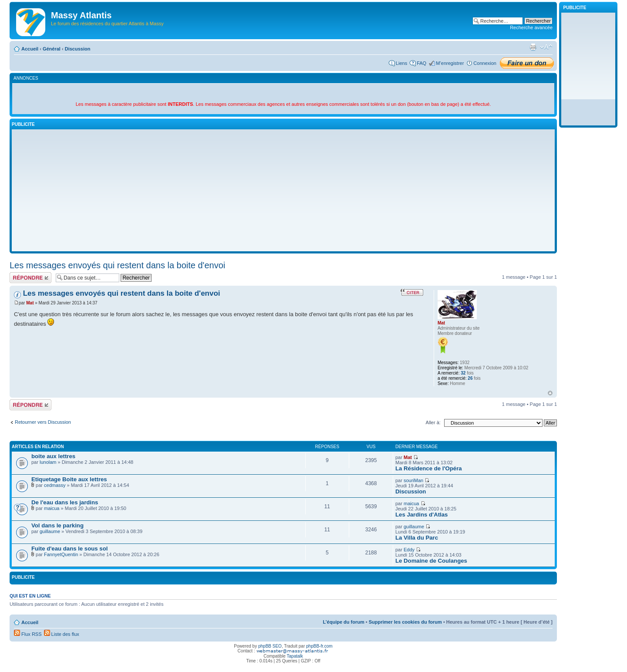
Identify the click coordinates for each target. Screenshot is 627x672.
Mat (30, 303)
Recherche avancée (531, 27)
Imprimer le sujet (533, 47)
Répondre (30, 278)
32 (463, 373)
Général (52, 49)
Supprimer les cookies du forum (405, 622)
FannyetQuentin (61, 554)
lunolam (48, 462)
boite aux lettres (53, 456)
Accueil (30, 49)
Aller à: (433, 422)
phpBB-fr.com (319, 646)
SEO (277, 646)
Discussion (78, 49)
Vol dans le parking (57, 525)
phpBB (265, 646)
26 (470, 378)
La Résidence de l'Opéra (429, 468)
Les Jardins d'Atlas (421, 515)
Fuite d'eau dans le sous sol (69, 549)
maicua (52, 508)
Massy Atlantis (81, 15)
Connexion (485, 63)
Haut (550, 393)
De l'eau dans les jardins (65, 502)
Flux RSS (28, 634)
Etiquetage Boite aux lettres (69, 479)
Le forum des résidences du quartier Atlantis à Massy (107, 24)
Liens (401, 63)
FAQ (421, 63)
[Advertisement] (283, 190)
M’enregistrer (450, 63)
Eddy (409, 550)
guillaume (50, 531)
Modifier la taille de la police (546, 47)
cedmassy (55, 485)
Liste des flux (62, 634)
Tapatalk (295, 656)
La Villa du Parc (417, 538)
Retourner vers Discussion (43, 422)
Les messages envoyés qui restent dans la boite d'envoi (117, 265)
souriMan (413, 480)
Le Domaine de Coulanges (431, 561)
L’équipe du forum (343, 622)
